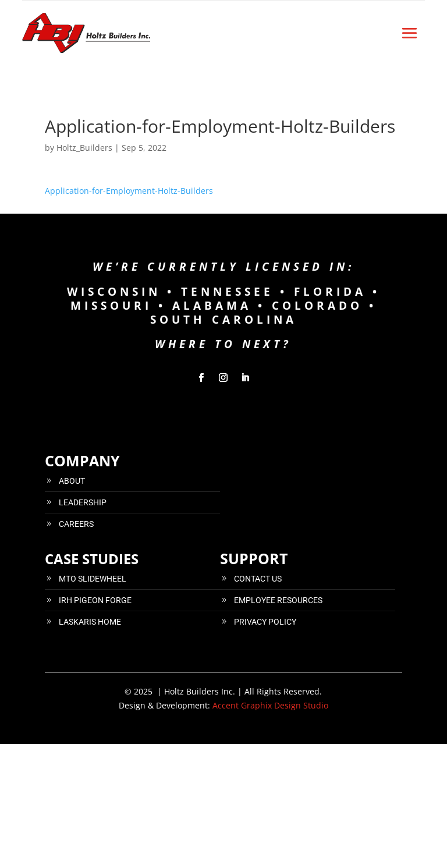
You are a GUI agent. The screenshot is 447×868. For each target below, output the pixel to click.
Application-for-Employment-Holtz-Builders (129, 191)
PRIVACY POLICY (265, 622)
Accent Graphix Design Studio (270, 705)
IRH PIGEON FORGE (95, 600)
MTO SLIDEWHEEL (93, 579)
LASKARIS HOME (90, 622)
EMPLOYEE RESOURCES (278, 600)
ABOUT (72, 481)
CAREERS (76, 524)
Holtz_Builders (84, 148)
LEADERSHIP (83, 502)
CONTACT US (258, 579)
